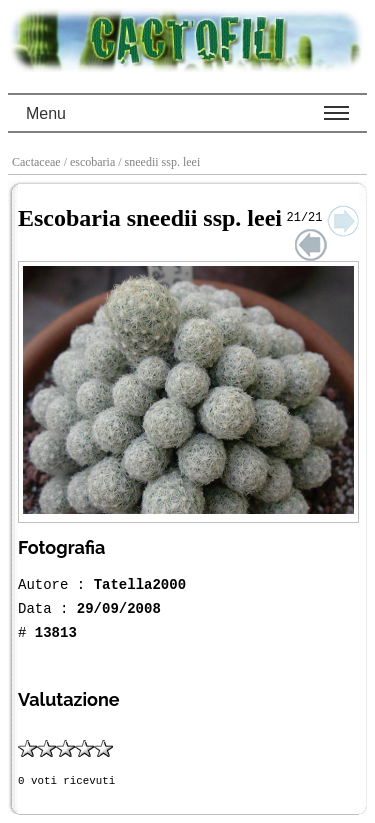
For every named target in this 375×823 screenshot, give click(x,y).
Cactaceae (38, 162)
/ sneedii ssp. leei (160, 162)
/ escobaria (91, 162)
